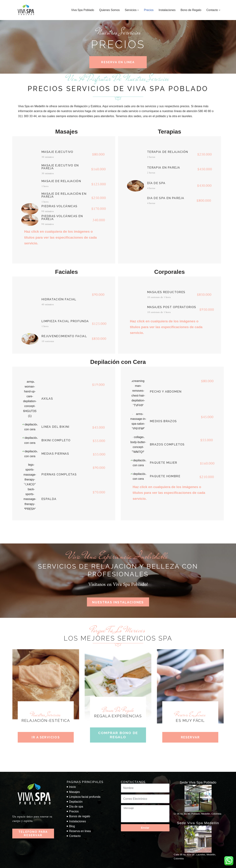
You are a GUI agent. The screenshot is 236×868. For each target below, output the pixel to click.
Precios (149, 10)
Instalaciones (167, 10)
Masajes (67, 132)
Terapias (169, 132)
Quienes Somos (110, 10)
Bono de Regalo (191, 10)
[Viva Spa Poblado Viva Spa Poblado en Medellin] (26, 10)
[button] (138, 10)
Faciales (66, 272)
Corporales (170, 272)
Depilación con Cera (118, 362)
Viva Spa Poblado (83, 10)
